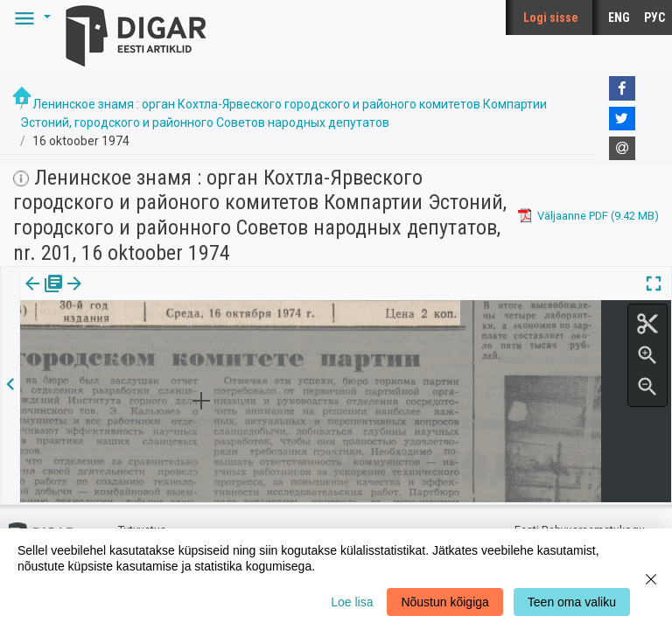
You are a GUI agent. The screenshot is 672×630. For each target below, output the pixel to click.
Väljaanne (44, 296)
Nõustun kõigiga (444, 602)
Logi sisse (551, 17)
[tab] (44, 296)
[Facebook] (622, 88)
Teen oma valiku (572, 602)
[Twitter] (622, 119)
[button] (30, 17)
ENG (619, 17)
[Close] (651, 579)
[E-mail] (622, 149)
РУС (654, 17)
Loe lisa (352, 602)
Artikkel (122, 296)
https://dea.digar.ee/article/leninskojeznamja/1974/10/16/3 (172, 344)
